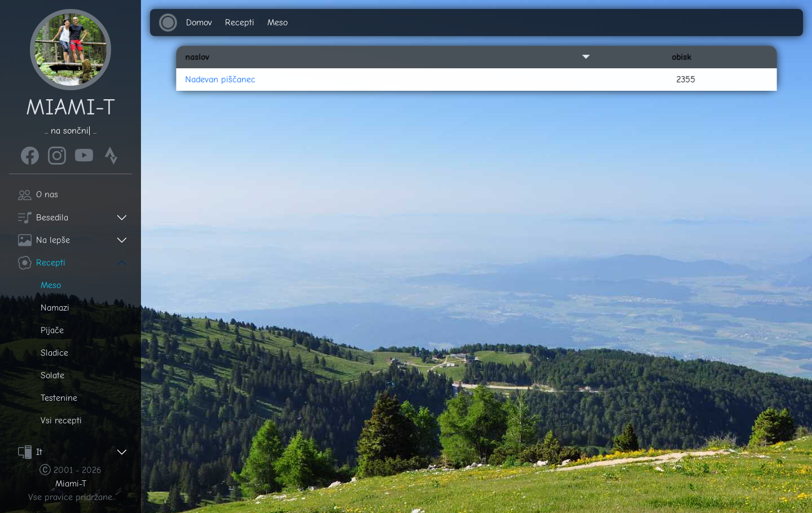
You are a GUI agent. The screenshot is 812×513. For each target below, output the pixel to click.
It (30, 452)
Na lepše (44, 240)
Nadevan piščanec (249, 94)
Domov (200, 23)
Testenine (59, 398)
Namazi (55, 308)
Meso (51, 285)
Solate (52, 375)
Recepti (42, 263)
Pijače (52, 330)
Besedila (43, 218)
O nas (38, 194)
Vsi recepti (61, 421)
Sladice (54, 353)
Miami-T (71, 484)
